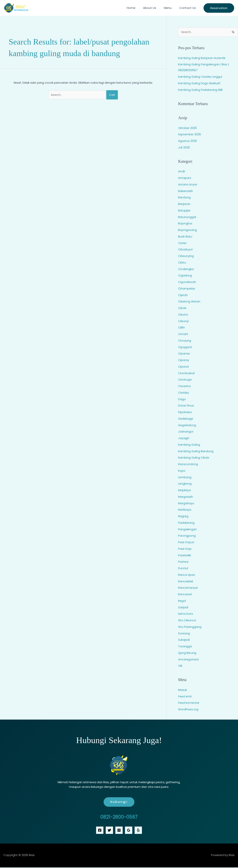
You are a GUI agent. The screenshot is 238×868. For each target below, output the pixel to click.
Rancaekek (186, 581)
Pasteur (184, 562)
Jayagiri (184, 438)
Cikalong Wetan (190, 302)
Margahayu (186, 503)
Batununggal (187, 217)
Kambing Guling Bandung (196, 451)
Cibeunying (186, 256)
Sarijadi (183, 607)
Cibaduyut (186, 250)
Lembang (185, 477)
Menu (171, 8)
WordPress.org (189, 709)
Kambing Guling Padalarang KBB (201, 90)
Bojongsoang (188, 230)
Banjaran (184, 204)
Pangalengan (188, 529)
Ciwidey (184, 393)
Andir (182, 172)
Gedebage (186, 419)
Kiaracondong (188, 464)
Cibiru (182, 263)
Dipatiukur (185, 412)
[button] (219, 8)
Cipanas (184, 354)
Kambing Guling (189, 445)
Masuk (183, 690)
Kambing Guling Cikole (194, 458)
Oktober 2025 (188, 128)
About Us (154, 8)
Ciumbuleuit (187, 373)
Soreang (184, 634)
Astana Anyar (188, 185)
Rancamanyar (188, 588)
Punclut (183, 568)
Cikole (182, 308)
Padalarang (186, 523)
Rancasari (185, 594)
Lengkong (185, 484)
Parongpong (187, 536)
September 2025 (190, 135)
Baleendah (186, 191)
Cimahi (183, 334)
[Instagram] (119, 831)
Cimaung (185, 341)
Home (138, 8)
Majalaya (184, 490)
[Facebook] (100, 831)
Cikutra (183, 315)
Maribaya (185, 510)
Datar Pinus (186, 406)
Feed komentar (189, 703)
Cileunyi (184, 321)
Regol (182, 601)
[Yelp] (138, 831)
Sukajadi (184, 640)
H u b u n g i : (119, 802)
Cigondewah (187, 282)
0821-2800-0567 (119, 818)
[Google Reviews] (129, 831)
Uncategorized (189, 660)
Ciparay (184, 360)
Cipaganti (185, 347)
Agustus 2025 (188, 141)
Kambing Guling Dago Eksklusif (199, 83)
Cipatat (184, 367)
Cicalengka (186, 269)
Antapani (185, 178)
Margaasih (186, 497)
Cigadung (185, 276)
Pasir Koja (185, 549)
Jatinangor (186, 432)
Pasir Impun (186, 542)
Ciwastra (185, 386)
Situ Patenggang (190, 627)
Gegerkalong (187, 425)
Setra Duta (186, 614)
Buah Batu (185, 237)
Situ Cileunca (187, 620)
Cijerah (183, 295)
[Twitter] (109, 831)
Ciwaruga (185, 380)
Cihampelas (187, 289)
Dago (182, 399)
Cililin (182, 328)
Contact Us (189, 8)
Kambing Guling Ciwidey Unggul (201, 77)
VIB (180, 666)
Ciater (183, 243)
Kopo (182, 471)
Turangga (185, 646)
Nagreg (183, 516)
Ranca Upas (187, 575)
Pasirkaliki (185, 555)
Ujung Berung (187, 653)
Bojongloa (185, 224)
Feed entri (185, 697)
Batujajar (184, 211)
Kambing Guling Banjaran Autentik (202, 58)
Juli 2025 (184, 148)
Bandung (184, 198)
